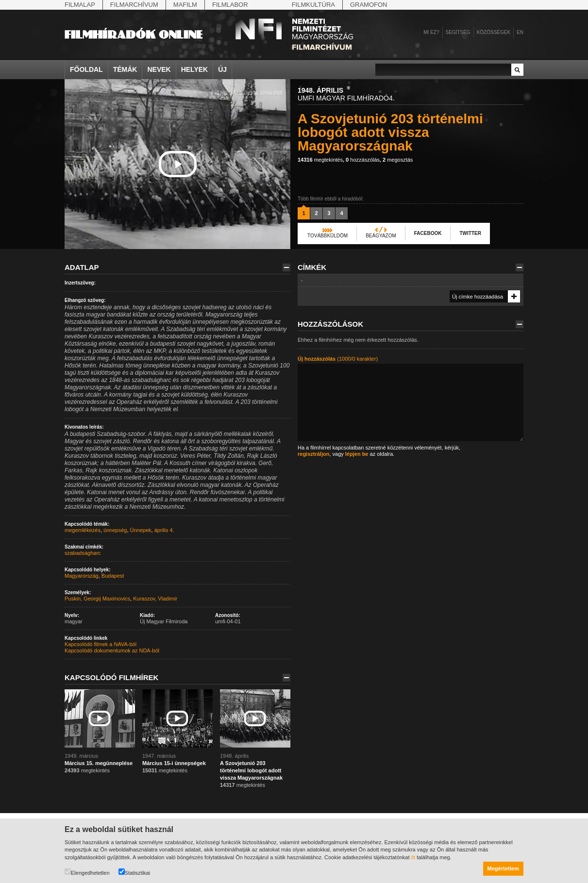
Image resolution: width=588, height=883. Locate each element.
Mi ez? (431, 32)
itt (413, 857)
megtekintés (320, 160)
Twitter (470, 233)
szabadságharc (83, 553)
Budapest (113, 576)
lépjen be (357, 454)
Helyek (195, 69)
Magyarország (82, 576)
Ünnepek (141, 530)
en (520, 32)
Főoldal (86, 69)
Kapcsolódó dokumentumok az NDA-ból (112, 650)
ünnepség (115, 530)
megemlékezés (83, 530)
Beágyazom (381, 236)
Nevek (159, 69)
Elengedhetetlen (87, 872)
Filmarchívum (134, 5)
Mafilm (185, 5)
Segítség (458, 32)
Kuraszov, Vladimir (155, 599)
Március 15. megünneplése (99, 763)
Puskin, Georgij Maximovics (97, 599)
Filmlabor (230, 5)
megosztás (398, 160)
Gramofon (369, 5)
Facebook (428, 233)
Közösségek (494, 32)
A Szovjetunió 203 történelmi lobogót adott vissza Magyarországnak (251, 770)
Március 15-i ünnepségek (174, 763)
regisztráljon (313, 454)
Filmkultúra (313, 5)
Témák (125, 69)
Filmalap (80, 5)
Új (222, 69)
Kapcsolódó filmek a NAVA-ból (101, 644)
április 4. (164, 530)
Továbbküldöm (328, 236)
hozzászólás (363, 160)
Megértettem (503, 868)
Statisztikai (134, 872)
